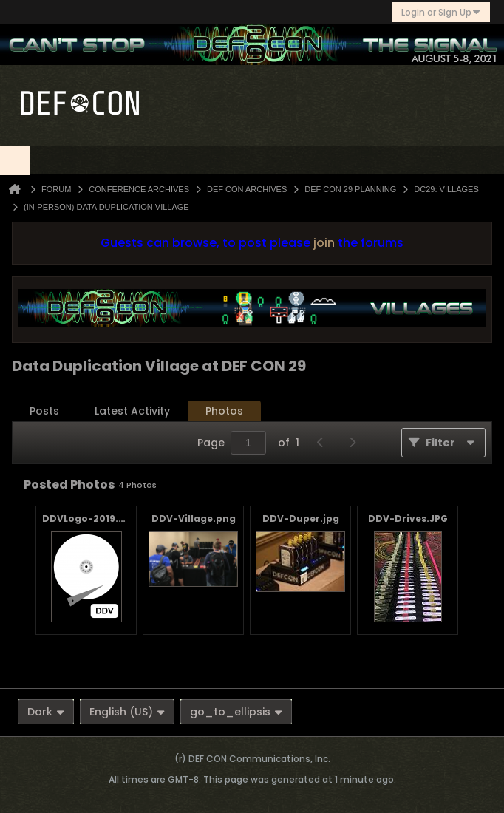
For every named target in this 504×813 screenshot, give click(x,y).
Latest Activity (132, 411)
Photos (224, 411)
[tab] (44, 411)
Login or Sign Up (441, 12)
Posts (44, 411)
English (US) (127, 712)
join (324, 243)
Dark (46, 712)
